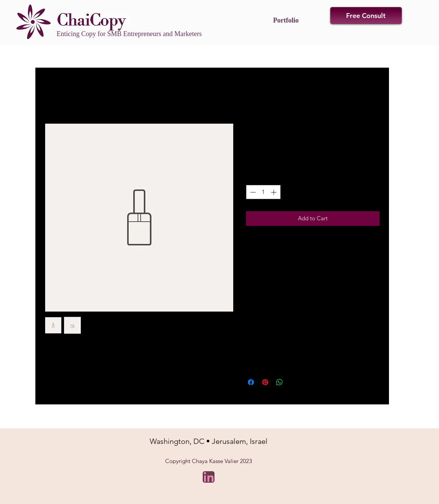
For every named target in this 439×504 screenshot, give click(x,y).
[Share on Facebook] (251, 382)
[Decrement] (252, 192)
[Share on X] (294, 382)
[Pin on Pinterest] (265, 382)
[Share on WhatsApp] (280, 382)
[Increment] (274, 192)
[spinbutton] (263, 192)
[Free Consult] (366, 16)
